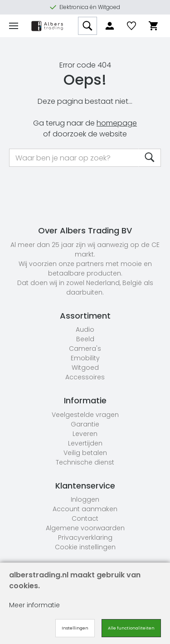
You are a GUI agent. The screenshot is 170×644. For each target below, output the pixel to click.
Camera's (85, 349)
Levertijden (85, 443)
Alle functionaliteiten (131, 628)
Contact (85, 518)
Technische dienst (85, 462)
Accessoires (85, 377)
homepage (117, 123)
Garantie (85, 424)
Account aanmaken (85, 509)
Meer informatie (34, 605)
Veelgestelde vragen (85, 415)
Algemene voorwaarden (85, 528)
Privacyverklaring (85, 537)
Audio (85, 329)
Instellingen (75, 628)
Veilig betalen (85, 453)
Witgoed (85, 368)
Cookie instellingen (85, 547)
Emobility (85, 358)
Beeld (85, 339)
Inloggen (85, 499)
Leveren (85, 434)
